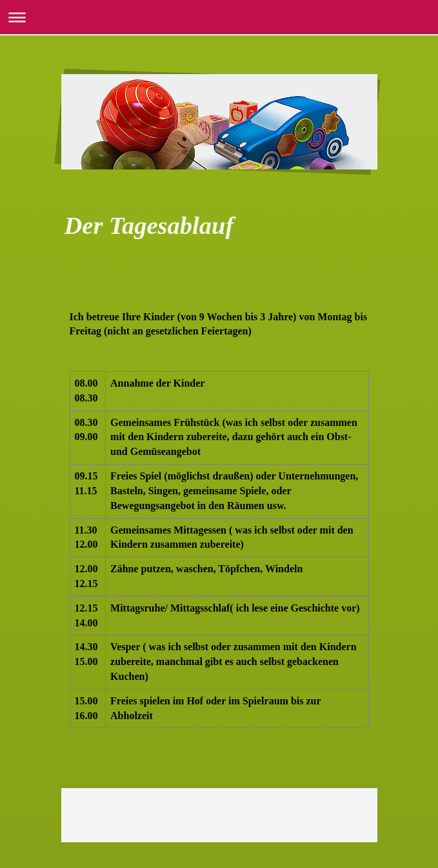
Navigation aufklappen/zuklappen (219, 17)
